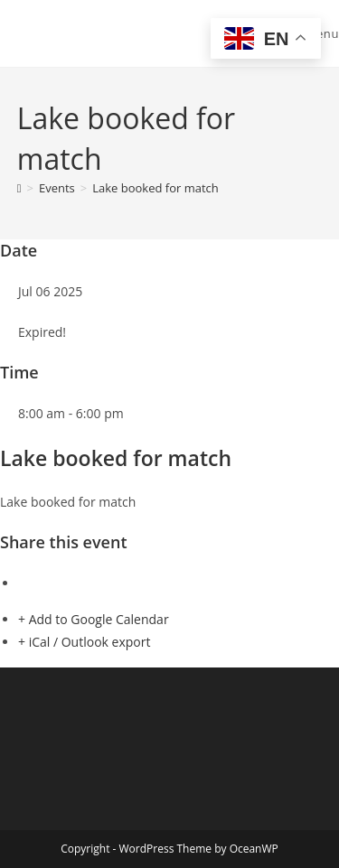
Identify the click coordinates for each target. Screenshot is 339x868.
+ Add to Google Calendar (94, 619)
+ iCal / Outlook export (84, 642)
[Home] (19, 188)
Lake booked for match (155, 188)
